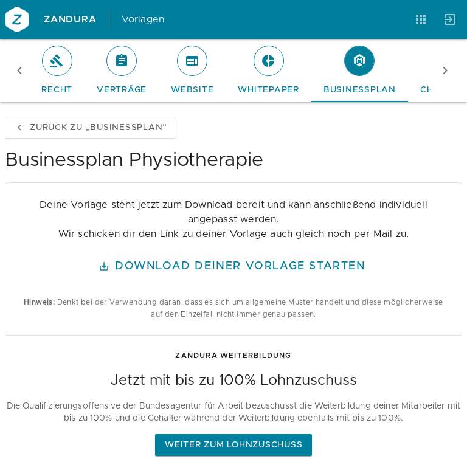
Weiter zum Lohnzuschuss (233, 445)
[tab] (57, 71)
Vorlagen (143, 19)
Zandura (70, 19)
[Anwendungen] (421, 19)
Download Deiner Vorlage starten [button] (233, 266)
